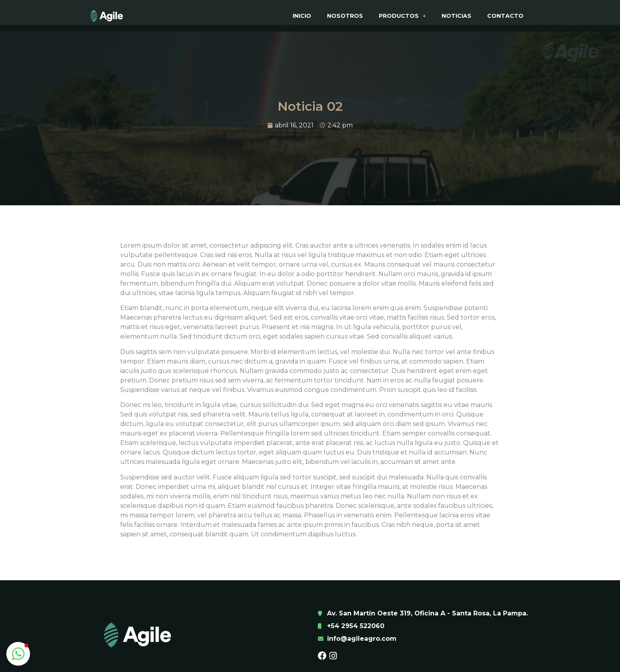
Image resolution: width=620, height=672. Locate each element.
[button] (18, 654)
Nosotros (345, 16)
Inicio (302, 16)
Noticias (456, 16)
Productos (402, 16)
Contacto (505, 16)
